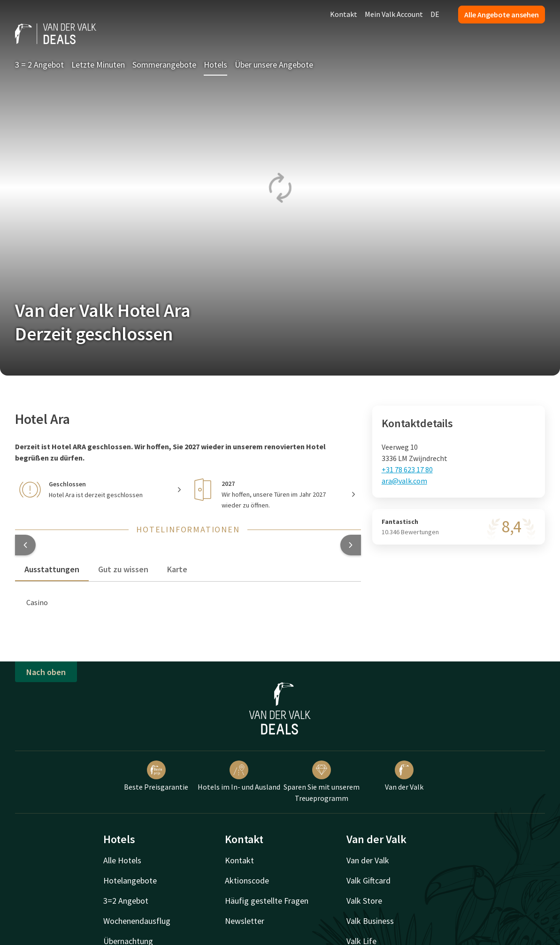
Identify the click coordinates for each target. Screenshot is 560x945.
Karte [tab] (177, 569)
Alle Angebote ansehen (502, 15)
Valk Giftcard (368, 880)
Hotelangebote (130, 880)
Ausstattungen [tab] (52, 569)
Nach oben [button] (46, 672)
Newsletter (245, 921)
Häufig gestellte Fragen (267, 901)
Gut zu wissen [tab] (123, 569)
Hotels (215, 65)
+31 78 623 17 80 (407, 469)
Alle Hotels (122, 860)
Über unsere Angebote (274, 65)
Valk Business (370, 921)
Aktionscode (247, 880)
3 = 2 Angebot (39, 65)
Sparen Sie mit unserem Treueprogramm (322, 782)
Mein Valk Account (394, 14)
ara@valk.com (404, 481)
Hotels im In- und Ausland (239, 776)
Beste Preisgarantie (156, 776)
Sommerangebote (164, 65)
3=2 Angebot (126, 901)
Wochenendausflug (137, 921)
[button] (25, 545)
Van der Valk (404, 776)
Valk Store (364, 901)
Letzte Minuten (98, 65)
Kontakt (344, 14)
